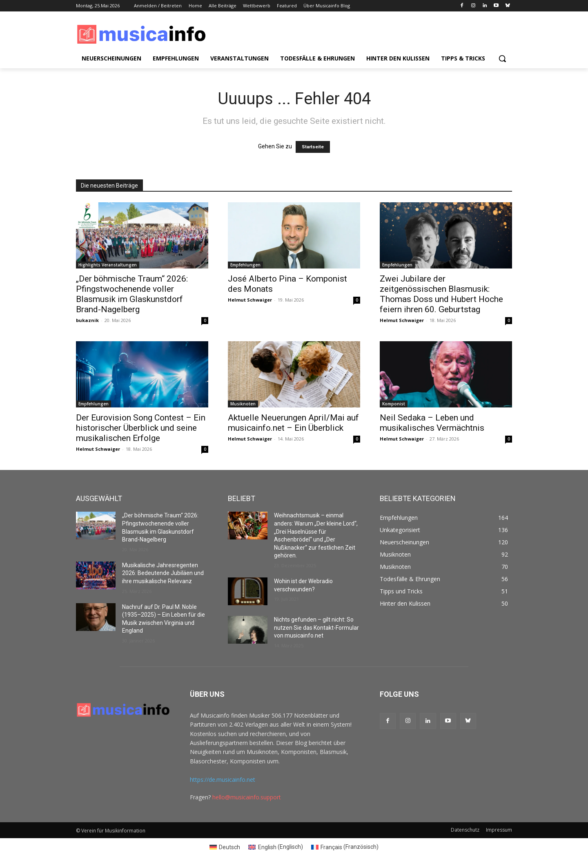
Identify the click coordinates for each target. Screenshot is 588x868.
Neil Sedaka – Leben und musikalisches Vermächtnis (432, 423)
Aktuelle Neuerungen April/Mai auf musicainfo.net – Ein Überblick (293, 423)
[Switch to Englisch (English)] (276, 847)
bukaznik (87, 320)
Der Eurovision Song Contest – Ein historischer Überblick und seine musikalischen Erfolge (141, 428)
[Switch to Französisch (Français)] (345, 847)
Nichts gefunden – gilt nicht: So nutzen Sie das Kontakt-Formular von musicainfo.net (316, 628)
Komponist (394, 404)
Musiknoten (243, 404)
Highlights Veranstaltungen (108, 265)
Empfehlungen (245, 265)
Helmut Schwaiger (250, 300)
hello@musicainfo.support (247, 797)
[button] (502, 58)
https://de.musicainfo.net (223, 780)
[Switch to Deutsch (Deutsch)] (225, 847)
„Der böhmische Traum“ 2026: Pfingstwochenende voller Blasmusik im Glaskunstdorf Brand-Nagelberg (132, 294)
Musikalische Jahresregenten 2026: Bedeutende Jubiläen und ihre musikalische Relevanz (163, 573)
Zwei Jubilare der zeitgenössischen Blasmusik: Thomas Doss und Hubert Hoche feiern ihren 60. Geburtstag (441, 294)
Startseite (313, 147)
